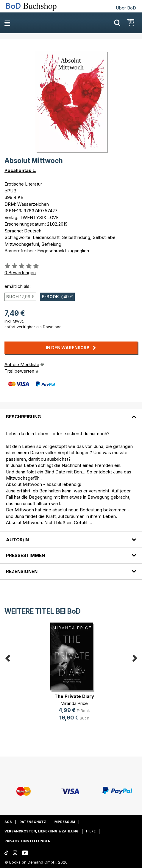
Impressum (64, 822)
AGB (8, 822)
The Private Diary (74, 696)
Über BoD (126, 8)
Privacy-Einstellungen (28, 841)
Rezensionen (22, 571)
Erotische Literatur (23, 184)
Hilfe (91, 831)
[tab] (71, 413)
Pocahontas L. (20, 170)
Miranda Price (74, 703)
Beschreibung (24, 417)
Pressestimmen (25, 555)
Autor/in (17, 540)
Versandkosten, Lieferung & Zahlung (42, 831)
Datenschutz (33, 822)
